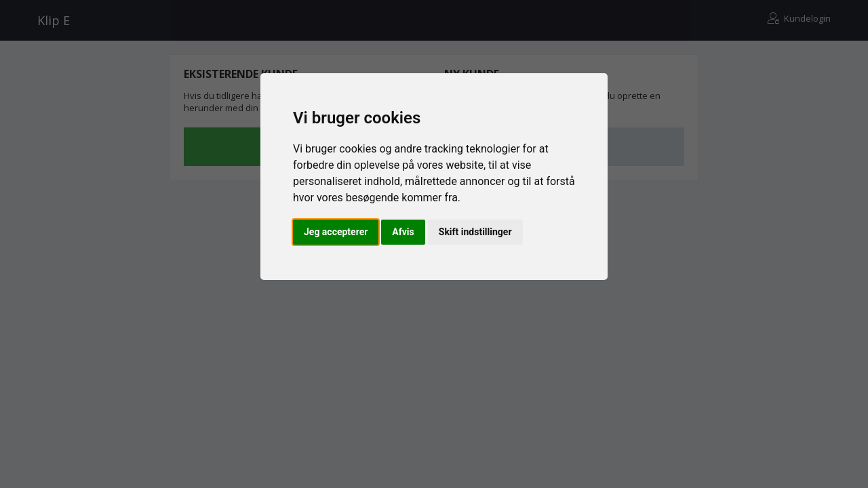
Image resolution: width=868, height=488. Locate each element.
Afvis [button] (403, 232)
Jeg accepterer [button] (336, 232)
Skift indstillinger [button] (475, 232)
